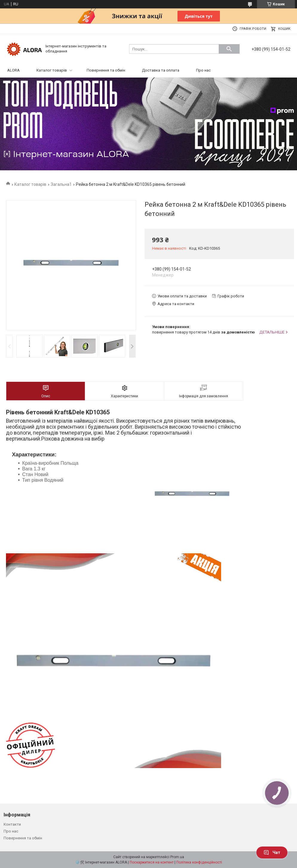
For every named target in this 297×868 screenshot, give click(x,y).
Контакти (12, 824)
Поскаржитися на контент (152, 862)
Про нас (203, 70)
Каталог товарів (52, 70)
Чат (272, 852)
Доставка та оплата (161, 70)
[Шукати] (229, 49)
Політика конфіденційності (199, 862)
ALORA (13, 70)
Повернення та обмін (106, 70)
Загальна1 (61, 184)
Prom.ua (177, 857)
